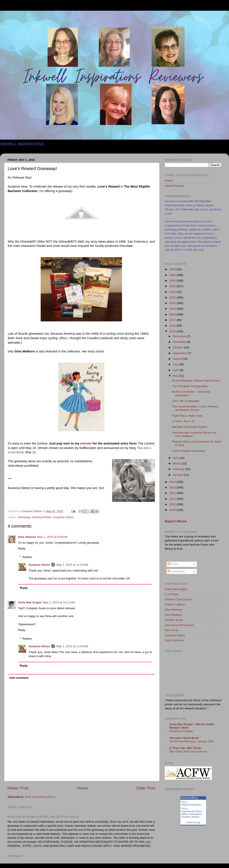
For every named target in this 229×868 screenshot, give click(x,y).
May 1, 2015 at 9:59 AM (53, 537)
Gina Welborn (174, 615)
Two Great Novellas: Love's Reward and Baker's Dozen (195, 408)
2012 (173, 493)
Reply (22, 548)
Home (82, 788)
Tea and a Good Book (184, 738)
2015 (173, 331)
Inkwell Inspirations (191, 805)
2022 (173, 292)
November (180, 342)
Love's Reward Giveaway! (189, 451)
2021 (173, 298)
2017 (173, 320)
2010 (173, 504)
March (177, 463)
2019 (173, 309)
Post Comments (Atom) (40, 797)
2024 (173, 281)
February (179, 469)
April (176, 458)
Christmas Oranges (181, 731)
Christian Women (190, 817)
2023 (173, 286)
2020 (173, 303)
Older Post (146, 788)
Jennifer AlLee (174, 620)
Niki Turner (172, 630)
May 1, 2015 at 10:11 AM (59, 602)
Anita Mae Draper (30, 602)
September (180, 353)
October (178, 347)
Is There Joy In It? (184, 421)
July (176, 364)
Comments (176, 571)
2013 (173, 487)
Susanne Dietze (63, 517)
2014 (173, 482)
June (176, 370)
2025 (173, 275)
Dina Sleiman (27, 537)
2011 (173, 499)
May (176, 376)
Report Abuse (176, 521)
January (178, 475)
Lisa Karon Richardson (179, 625)
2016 (173, 326)
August (178, 359)
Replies (27, 557)
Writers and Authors (192, 814)
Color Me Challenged (186, 401)
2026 (173, 269)
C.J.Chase (172, 594)
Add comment (19, 678)
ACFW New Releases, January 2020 (192, 741)
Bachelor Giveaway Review (190, 427)
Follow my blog (193, 823)
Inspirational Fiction (192, 811)
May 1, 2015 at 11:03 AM (72, 565)
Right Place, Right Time (187, 416)
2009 (173, 510)
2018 (173, 314)
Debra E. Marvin (175, 605)
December (180, 336)
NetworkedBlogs (190, 798)
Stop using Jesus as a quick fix (188, 751)
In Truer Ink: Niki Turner (185, 748)
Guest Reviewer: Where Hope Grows (196, 381)
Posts (173, 564)
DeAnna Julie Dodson (179, 599)
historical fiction (42, 517)
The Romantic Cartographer (190, 386)
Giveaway (24, 517)
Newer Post (18, 788)
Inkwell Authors (175, 186)
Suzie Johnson (174, 640)
